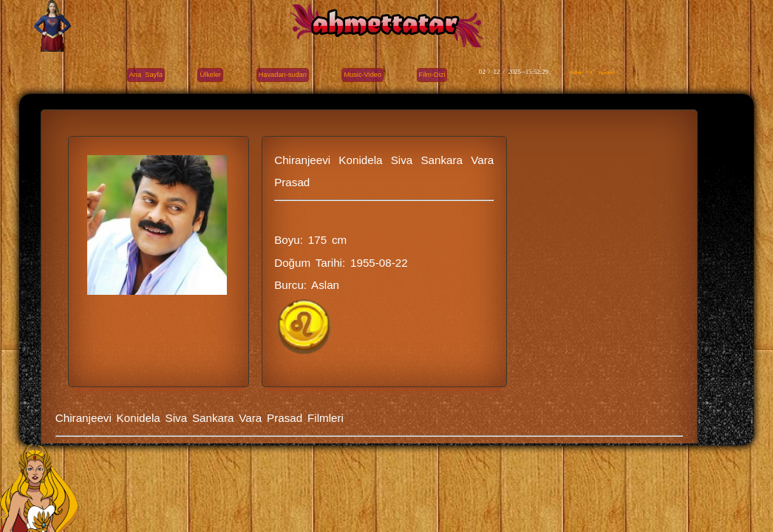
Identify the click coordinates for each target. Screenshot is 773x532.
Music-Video (362, 75)
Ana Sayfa (146, 75)
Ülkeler (210, 75)
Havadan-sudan (283, 75)
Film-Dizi (432, 75)
